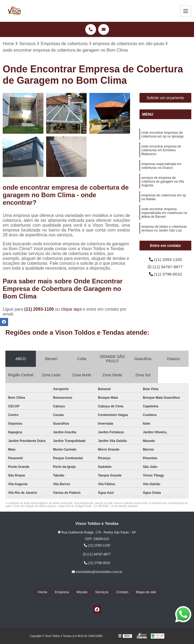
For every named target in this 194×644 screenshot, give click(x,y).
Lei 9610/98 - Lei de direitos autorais (116, 506)
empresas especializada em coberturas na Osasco (161, 167)
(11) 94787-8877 (165, 267)
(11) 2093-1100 (40, 309)
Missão (82, 592)
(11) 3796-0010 (165, 275)
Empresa (62, 592)
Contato (122, 592)
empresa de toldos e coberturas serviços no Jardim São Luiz (164, 231)
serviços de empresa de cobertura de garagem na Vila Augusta (163, 183)
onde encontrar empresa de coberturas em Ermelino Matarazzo (161, 151)
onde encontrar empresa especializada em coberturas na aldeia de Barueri (164, 215)
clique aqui (71, 309)
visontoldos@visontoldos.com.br (97, 572)
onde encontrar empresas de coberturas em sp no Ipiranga (162, 135)
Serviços (102, 592)
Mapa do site (146, 592)
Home (43, 592)
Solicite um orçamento (166, 98)
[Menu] (186, 11)
